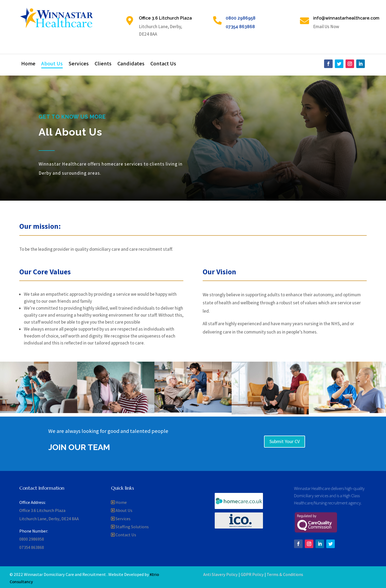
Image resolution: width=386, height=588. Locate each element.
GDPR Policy (252, 574)
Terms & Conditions (285, 574)
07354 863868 (240, 27)
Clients (103, 64)
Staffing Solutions (132, 527)
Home (28, 64)
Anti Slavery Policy (220, 574)
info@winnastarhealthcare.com (346, 18)
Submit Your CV (285, 441)
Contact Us (163, 64)
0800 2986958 (241, 18)
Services (79, 64)
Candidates (131, 64)
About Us (52, 64)
